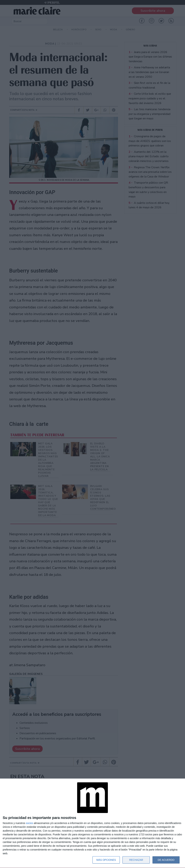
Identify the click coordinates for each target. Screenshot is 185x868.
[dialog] (92, 823)
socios (29, 823)
